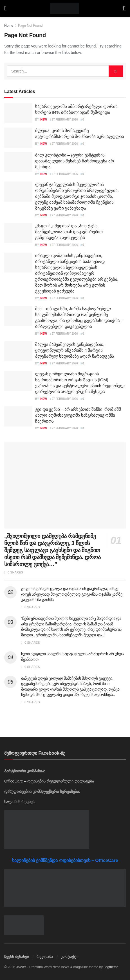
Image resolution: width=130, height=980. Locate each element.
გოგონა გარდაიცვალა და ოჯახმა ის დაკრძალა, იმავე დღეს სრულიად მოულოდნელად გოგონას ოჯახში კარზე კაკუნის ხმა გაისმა (72, 594)
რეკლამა (45, 957)
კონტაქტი (70, 957)
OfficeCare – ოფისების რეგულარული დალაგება (49, 781)
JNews (21, 967)
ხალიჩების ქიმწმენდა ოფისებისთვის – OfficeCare (65, 860)
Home (9, 26)
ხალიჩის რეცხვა (19, 802)
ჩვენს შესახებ (17, 957)
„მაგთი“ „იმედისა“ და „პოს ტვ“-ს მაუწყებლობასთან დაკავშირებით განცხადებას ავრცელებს (69, 232)
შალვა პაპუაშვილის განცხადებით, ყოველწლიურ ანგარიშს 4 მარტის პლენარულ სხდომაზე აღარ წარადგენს (75, 350)
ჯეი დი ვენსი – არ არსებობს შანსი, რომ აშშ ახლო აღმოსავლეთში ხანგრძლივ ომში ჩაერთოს (78, 415)
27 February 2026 (64, 120)
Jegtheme (111, 967)
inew (43, 120)
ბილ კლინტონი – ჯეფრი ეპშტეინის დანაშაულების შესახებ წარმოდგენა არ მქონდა (74, 161)
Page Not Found (30, 26)
